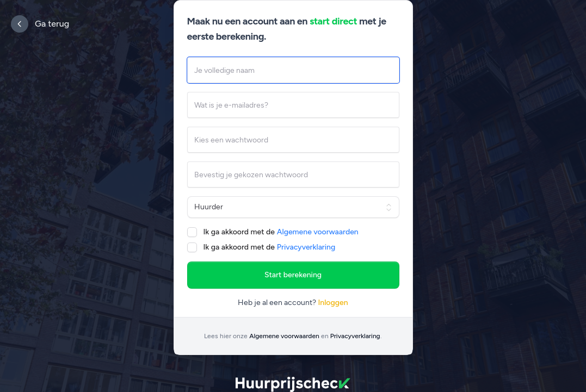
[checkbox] (192, 232)
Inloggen (333, 303)
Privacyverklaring (306, 247)
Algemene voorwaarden (318, 232)
